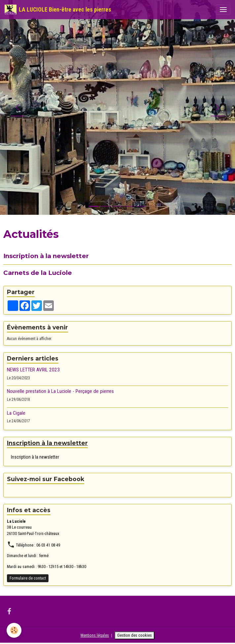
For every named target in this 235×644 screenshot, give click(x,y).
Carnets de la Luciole (38, 273)
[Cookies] (14, 630)
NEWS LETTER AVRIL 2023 (33, 370)
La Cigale (16, 413)
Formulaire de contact (28, 578)
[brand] (58, 10)
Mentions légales (95, 635)
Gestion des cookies (134, 635)
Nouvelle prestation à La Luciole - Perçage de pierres (60, 391)
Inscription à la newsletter (46, 256)
